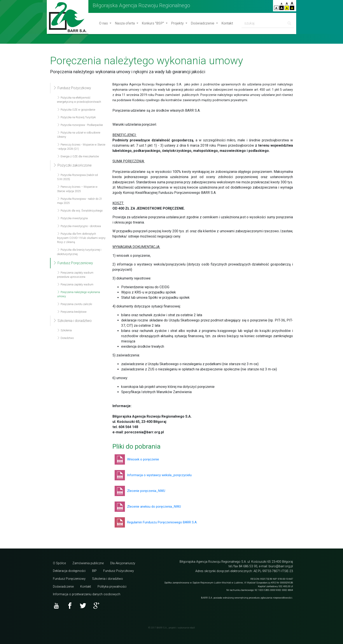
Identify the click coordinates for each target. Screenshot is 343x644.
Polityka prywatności (112, 587)
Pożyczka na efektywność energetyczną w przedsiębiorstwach (79, 100)
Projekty (178, 23)
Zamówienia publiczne (88, 563)
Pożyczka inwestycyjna (72, 218)
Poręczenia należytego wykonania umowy (79, 294)
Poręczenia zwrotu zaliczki (75, 304)
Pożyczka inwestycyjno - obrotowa (79, 226)
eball (192, 628)
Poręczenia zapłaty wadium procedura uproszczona (75, 275)
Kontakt (227, 23)
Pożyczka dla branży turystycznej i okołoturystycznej (79, 252)
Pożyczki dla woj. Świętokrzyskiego (80, 211)
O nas (104, 23)
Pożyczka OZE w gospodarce (76, 110)
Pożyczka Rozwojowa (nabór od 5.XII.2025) (77, 177)
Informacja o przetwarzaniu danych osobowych (87, 594)
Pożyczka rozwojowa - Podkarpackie (80, 125)
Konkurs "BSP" (153, 23)
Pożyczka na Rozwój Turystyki (76, 117)
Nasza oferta (125, 23)
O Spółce (59, 563)
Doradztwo (65, 338)
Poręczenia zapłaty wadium (75, 284)
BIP (94, 571)
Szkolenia (64, 330)
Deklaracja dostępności (69, 571)
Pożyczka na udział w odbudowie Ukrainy (79, 135)
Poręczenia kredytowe (72, 312)
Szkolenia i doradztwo (72, 321)
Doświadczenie (203, 23)
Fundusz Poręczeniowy (73, 263)
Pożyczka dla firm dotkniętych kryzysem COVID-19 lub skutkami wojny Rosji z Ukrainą (81, 238)
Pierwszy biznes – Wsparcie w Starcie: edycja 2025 (77, 189)
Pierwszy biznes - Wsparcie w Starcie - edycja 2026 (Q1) (81, 147)
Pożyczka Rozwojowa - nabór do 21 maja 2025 (80, 201)
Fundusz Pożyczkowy (72, 88)
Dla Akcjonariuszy (123, 563)
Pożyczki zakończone (72, 165)
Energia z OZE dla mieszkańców (78, 156)
